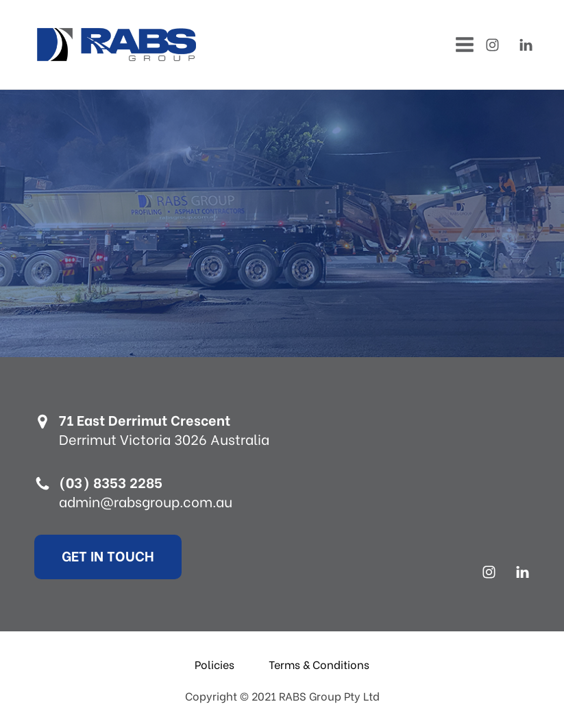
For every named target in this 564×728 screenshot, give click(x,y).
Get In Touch (108, 555)
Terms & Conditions (319, 664)
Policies (214, 664)
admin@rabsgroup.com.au (146, 501)
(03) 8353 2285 (111, 482)
